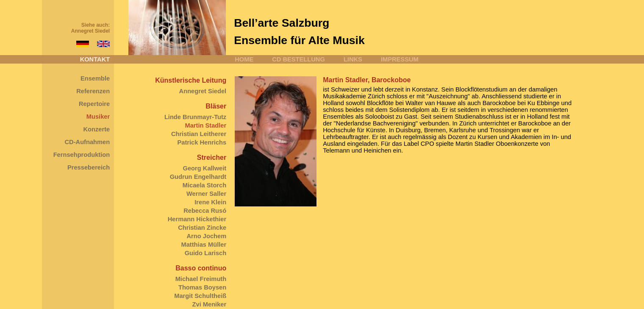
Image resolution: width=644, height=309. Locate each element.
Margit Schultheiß (200, 296)
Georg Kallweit (205, 168)
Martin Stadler (205, 125)
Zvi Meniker (210, 304)
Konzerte (96, 129)
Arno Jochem (207, 236)
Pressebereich (89, 167)
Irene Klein (210, 202)
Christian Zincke (202, 228)
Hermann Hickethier (197, 219)
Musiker (98, 117)
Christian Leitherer (199, 134)
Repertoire (94, 104)
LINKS (353, 59)
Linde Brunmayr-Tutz (195, 117)
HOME (244, 59)
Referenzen (93, 91)
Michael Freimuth (201, 279)
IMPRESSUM (400, 59)
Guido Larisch (206, 253)
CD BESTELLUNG (298, 59)
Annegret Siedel (90, 31)
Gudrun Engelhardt (198, 177)
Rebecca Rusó (205, 211)
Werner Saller (206, 194)
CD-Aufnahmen (87, 142)
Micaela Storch (204, 185)
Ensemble (95, 78)
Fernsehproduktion (82, 155)
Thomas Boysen (202, 287)
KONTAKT (95, 59)
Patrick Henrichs (202, 142)
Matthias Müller (204, 245)
